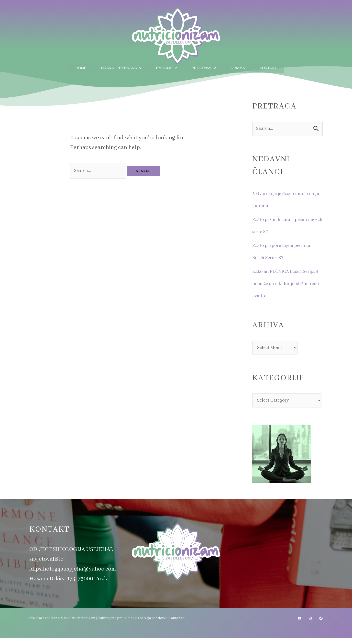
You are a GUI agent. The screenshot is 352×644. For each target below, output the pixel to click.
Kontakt (273, 67)
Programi (205, 67)
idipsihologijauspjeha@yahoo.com (73, 575)
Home (76, 67)
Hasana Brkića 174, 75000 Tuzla (69, 585)
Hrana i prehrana (118, 67)
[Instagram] (310, 625)
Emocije (166, 67)
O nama (241, 67)
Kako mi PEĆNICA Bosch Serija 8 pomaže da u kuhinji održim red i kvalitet (287, 284)
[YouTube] (299, 625)
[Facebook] (321, 625)
